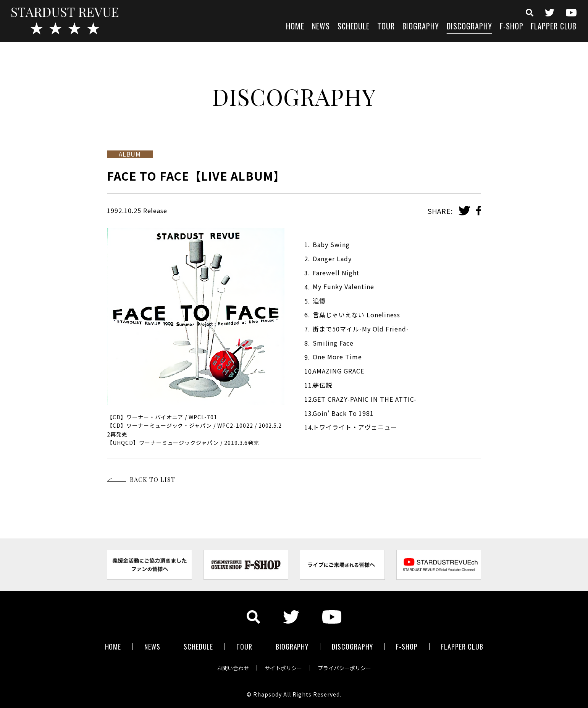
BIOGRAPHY (421, 27)
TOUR (386, 27)
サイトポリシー (283, 668)
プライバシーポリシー (344, 668)
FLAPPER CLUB (554, 27)
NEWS (321, 27)
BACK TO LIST (153, 479)
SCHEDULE (354, 27)
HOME (295, 27)
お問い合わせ (233, 668)
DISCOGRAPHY (469, 27)
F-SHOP (512, 27)
